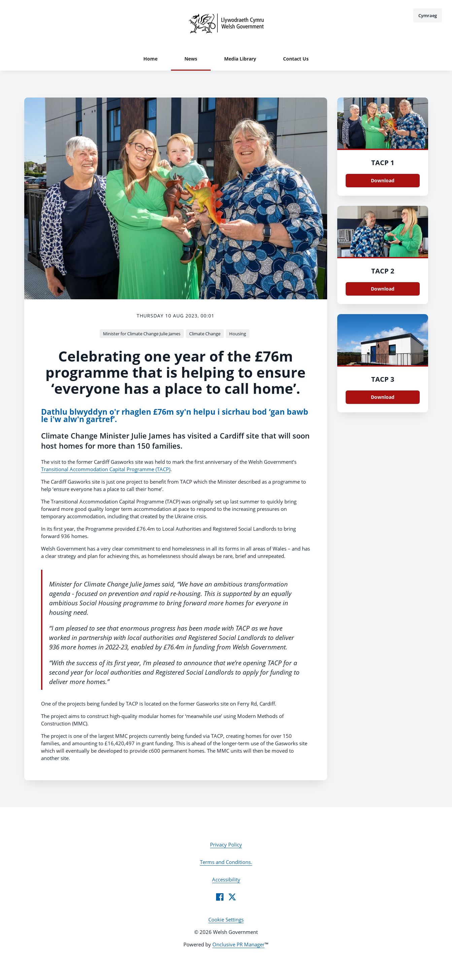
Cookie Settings (226, 919)
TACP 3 (383, 379)
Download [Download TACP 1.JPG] (383, 180)
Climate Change (205, 334)
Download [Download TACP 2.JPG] (383, 289)
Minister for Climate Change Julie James (142, 334)
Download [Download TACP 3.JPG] (383, 397)
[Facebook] (220, 897)
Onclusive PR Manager (238, 944)
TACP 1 (383, 163)
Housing (238, 334)
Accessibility (226, 879)
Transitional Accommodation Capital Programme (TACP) (106, 469)
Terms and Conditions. (226, 862)
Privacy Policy (226, 844)
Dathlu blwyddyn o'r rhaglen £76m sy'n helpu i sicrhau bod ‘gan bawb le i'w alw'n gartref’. (175, 416)
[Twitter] (232, 897)
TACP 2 (383, 271)
